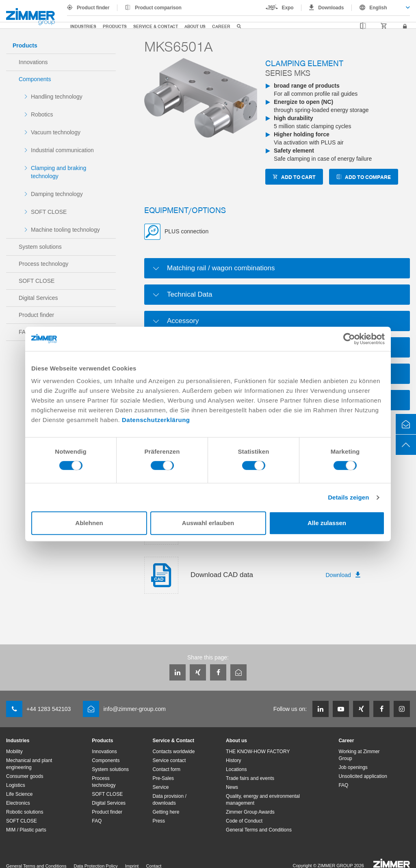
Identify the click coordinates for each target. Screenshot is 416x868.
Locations (236, 769)
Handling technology (57, 97)
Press (159, 821)
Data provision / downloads (169, 800)
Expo (288, 8)
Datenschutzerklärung (156, 420)
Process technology (43, 264)
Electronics (18, 803)
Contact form (166, 769)
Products (115, 26)
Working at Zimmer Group (359, 755)
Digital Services (38, 298)
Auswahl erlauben (208, 523)
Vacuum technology (56, 132)
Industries (83, 26)
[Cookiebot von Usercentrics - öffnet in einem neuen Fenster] (349, 339)
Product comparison (158, 8)
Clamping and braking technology (58, 172)
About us (195, 26)
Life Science (19, 794)
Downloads (331, 8)
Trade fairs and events (250, 778)
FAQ (97, 821)
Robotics (42, 114)
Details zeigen (348, 497)
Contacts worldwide (173, 752)
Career (221, 26)
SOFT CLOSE (49, 212)
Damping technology (57, 194)
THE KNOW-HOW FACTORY (258, 752)
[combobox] (381, 8)
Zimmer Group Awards (250, 812)
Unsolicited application (363, 776)
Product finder (93, 8)
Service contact (169, 760)
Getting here (166, 812)
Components (35, 79)
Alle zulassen (327, 523)
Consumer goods (25, 776)
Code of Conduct (244, 821)
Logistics (16, 785)
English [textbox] (378, 8)
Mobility (14, 752)
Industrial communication (62, 150)
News (232, 787)
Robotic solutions (25, 812)
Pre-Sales (163, 778)
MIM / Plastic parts (26, 830)
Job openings (353, 767)
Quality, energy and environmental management (263, 800)
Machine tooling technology (65, 230)
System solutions (40, 247)
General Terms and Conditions (259, 830)
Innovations (33, 62)
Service (160, 787)
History (233, 760)
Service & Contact (156, 26)
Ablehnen (89, 523)
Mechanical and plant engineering (29, 764)
